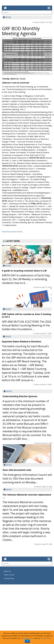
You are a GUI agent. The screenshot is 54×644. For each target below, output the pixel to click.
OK (27, 641)
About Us (7, 571)
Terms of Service (27, 638)
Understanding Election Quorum (20, 396)
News (8, 17)
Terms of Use (9, 575)
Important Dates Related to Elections (22, 342)
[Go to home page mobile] (4, 8)
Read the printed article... (13, 232)
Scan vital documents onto (17, 470)
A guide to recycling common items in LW (24, 271)
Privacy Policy (9, 578)
